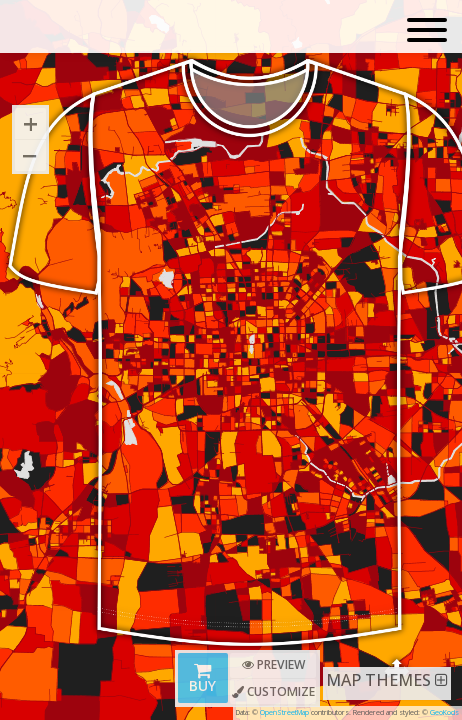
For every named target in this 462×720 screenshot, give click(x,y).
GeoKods (444, 712)
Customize (273, 691)
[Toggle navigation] (427, 31)
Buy (202, 680)
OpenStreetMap (284, 712)
